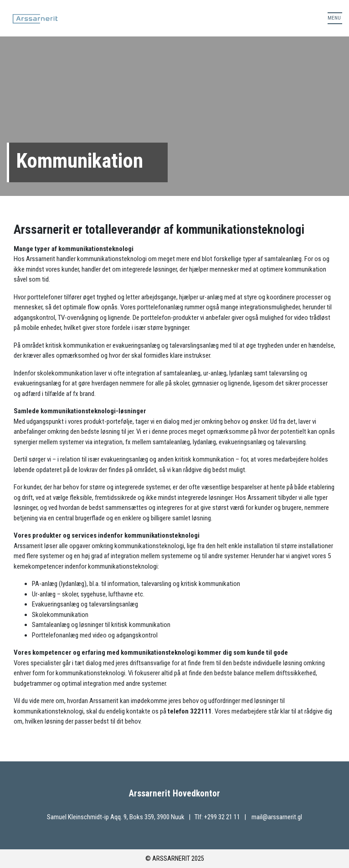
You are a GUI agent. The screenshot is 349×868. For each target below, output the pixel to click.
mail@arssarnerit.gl (277, 817)
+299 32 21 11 (223, 817)
